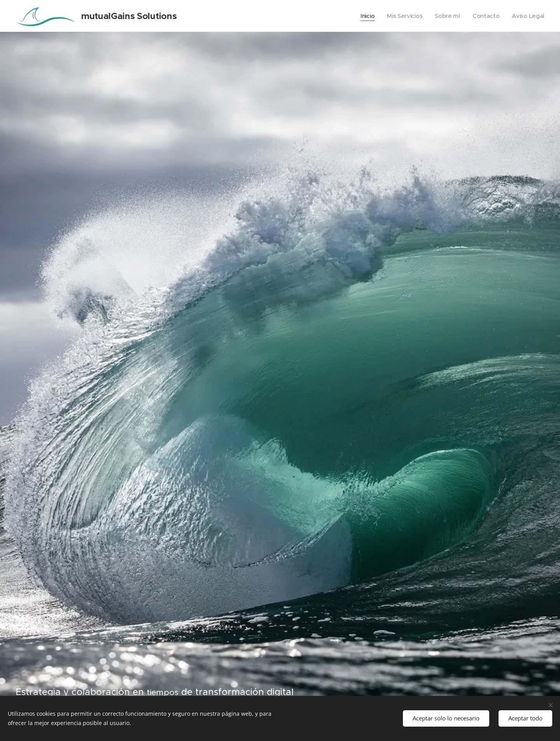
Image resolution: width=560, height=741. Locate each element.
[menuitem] (365, 16)
